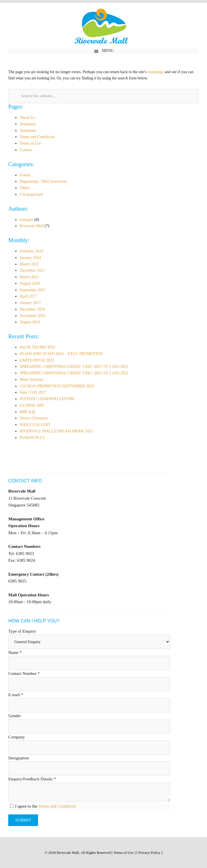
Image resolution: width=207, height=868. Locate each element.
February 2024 (31, 251)
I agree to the (45, 806)
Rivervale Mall (103, 27)
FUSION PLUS (32, 438)
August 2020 (30, 283)
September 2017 (33, 290)
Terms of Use (30, 143)
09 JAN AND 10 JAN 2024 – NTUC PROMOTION (61, 354)
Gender (14, 716)
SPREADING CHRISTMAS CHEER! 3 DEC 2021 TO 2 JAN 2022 (74, 367)
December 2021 (32, 270)
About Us (27, 118)
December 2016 (32, 309)
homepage (156, 72)
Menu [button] (108, 51)
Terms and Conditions (37, 137)
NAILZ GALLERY (35, 425)
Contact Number (24, 673)
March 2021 (29, 277)
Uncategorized (31, 194)
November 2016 (33, 316)
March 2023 (29, 264)
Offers (25, 188)
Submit (23, 820)
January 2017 (30, 303)
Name (15, 652)
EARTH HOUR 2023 (37, 360)
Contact (26, 150)
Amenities (28, 124)
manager (26, 220)
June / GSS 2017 (33, 392)
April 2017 (28, 296)
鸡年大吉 (28, 412)
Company (16, 737)
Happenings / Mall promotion (43, 181)
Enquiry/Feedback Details (32, 779)
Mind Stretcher (32, 380)
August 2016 (30, 322)
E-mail (16, 695)
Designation (19, 758)
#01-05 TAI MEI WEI (37, 347)
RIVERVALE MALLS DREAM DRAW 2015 (56, 431)
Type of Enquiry (22, 631)
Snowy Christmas (34, 418)
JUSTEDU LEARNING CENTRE (47, 399)
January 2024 (30, 258)
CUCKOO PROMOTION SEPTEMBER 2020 (57, 386)
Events (25, 175)
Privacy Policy (149, 853)
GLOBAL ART (32, 405)
